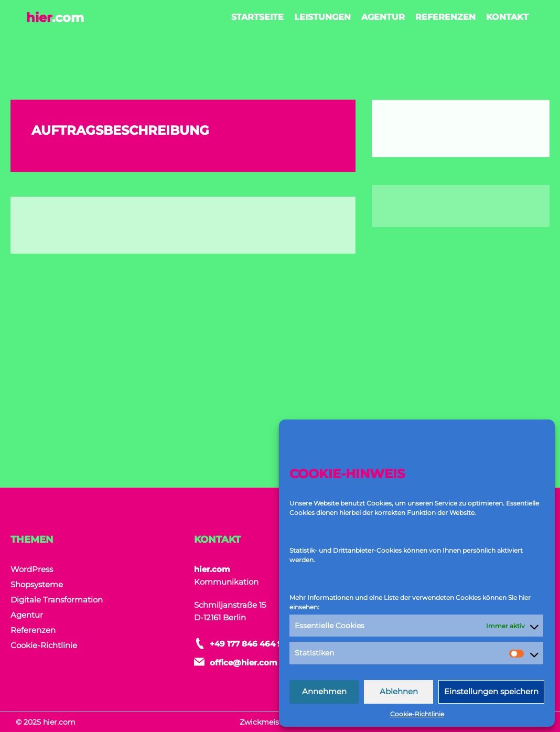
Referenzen (445, 17)
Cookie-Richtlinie (417, 714)
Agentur (383, 17)
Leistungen (322, 17)
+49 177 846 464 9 (246, 644)
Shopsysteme (37, 584)
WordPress (32, 569)
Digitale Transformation (57, 600)
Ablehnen (399, 691)
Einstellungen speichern (491, 691)
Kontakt (507, 17)
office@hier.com (244, 663)
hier (55, 18)
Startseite (257, 17)
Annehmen (324, 691)
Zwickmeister (265, 722)
